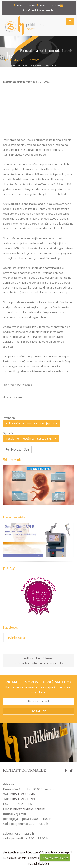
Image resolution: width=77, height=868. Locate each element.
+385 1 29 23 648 (27, 5)
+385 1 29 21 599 (50, 5)
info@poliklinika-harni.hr (38, 10)
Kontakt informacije (25, 770)
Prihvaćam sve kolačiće (55, 858)
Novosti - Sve (17, 449)
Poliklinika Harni (16, 60)
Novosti (35, 60)
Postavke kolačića (39, 864)
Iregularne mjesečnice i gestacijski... (31, 439)
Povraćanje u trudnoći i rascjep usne (31, 423)
